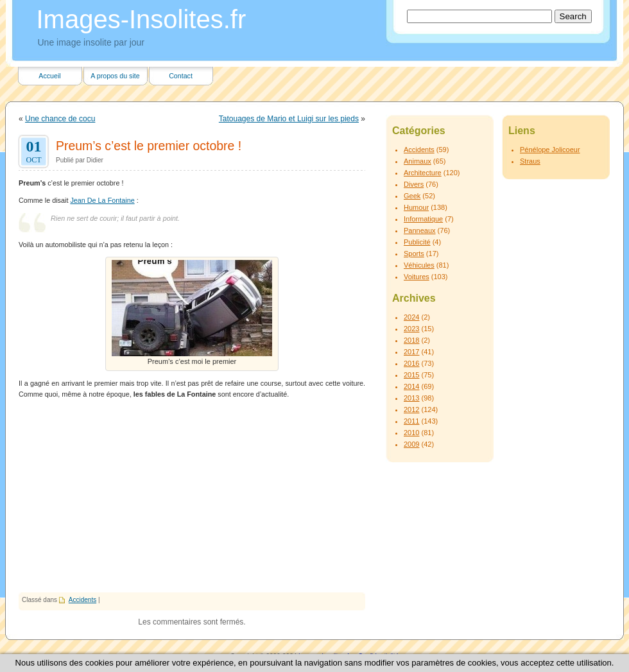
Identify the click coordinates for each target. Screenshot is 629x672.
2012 (411, 409)
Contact (181, 76)
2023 (411, 329)
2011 (411, 421)
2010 (411, 433)
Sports (414, 254)
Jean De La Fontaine (102, 200)
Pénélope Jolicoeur (550, 150)
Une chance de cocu (60, 119)
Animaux (418, 161)
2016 (411, 363)
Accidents (82, 600)
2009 (411, 444)
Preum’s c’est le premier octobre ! (149, 146)
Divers (414, 184)
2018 (411, 340)
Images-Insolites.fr (142, 19)
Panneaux (420, 230)
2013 (411, 398)
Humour (416, 207)
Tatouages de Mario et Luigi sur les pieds (289, 119)
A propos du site (115, 76)
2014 (411, 386)
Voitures (417, 277)
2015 (411, 375)
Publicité (417, 242)
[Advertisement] (192, 496)
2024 (411, 317)
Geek (412, 196)
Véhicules (419, 265)
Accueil (49, 76)
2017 (411, 352)
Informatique (423, 219)
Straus (530, 161)
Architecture (423, 173)
